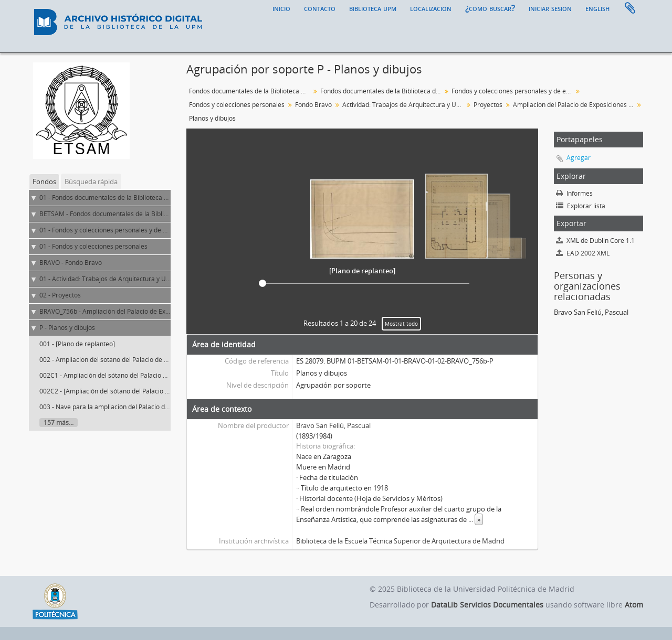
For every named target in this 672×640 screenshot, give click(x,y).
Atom (634, 605)
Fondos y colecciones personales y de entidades (513, 91)
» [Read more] (479, 519)
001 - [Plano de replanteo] (77, 344)
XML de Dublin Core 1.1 (595, 241)
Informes (574, 193)
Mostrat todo (401, 324)
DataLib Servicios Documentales (487, 605)
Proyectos (488, 105)
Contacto (320, 8)
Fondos (44, 182)
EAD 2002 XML (583, 253)
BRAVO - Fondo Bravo (71, 263)
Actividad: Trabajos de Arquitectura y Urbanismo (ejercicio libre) (404, 105)
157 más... (59, 423)
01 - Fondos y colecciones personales (93, 246)
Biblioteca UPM (373, 8)
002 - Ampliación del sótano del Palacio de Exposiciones (120, 360)
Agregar (579, 158)
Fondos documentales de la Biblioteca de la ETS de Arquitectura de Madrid (382, 91)
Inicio (281, 8)
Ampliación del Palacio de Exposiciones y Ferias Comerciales (575, 105)
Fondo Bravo (313, 105)
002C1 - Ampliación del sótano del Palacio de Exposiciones (124, 375)
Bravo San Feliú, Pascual (333, 425)
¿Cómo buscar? (490, 8)
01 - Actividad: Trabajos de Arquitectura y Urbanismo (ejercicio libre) (139, 279)
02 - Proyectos (60, 295)
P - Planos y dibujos (67, 328)
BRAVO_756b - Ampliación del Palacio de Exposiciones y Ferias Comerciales (149, 311)
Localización (431, 8)
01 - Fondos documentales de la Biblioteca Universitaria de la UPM (136, 198)
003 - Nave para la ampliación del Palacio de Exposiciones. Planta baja (141, 407)
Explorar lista (581, 206)
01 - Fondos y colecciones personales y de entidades (115, 230)
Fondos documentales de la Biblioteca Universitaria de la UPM (251, 91)
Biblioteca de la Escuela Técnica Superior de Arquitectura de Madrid (400, 541)
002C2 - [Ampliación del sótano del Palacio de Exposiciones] (127, 391)
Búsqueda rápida (91, 182)
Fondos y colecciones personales (237, 105)
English (597, 8)
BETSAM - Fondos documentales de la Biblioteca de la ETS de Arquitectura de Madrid (163, 214)
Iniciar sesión (550, 8)
